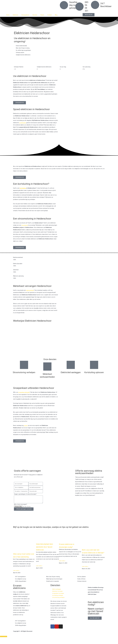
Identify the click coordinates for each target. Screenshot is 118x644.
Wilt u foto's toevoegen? (20, 504)
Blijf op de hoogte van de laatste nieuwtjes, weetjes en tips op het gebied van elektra (55, 528)
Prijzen (42, 15)
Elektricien (15, 15)
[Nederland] (59, 460)
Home (8, 15)
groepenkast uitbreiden (24, 392)
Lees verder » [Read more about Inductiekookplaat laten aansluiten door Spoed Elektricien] (40, 568)
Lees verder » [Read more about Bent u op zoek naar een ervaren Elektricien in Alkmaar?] (86, 572)
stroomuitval (25, 225)
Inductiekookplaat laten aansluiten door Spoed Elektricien (47, 549)
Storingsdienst (25, 15)
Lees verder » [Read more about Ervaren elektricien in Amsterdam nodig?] (63, 563)
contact (26, 425)
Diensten (35, 15)
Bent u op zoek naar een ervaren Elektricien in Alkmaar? (93, 555)
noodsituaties (23, 123)
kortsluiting (23, 188)
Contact (50, 15)
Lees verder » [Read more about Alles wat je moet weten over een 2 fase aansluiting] (17, 576)
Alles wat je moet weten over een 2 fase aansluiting (24, 559)
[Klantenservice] (4, 643)
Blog (56, 15)
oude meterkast (30, 290)
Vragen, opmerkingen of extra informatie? (25, 494)
